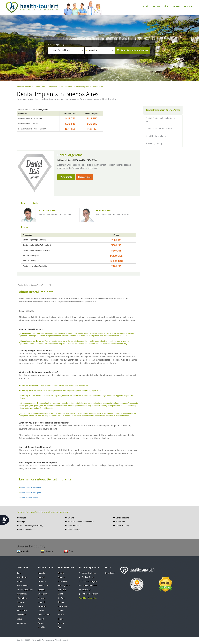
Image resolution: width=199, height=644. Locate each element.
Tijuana (61, 602)
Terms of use (22, 611)
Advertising (22, 577)
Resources (21, 602)
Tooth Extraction (74, 526)
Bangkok (41, 577)
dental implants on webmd (31, 488)
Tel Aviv (61, 598)
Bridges (23, 518)
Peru (68, 551)
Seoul (60, 594)
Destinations (22, 594)
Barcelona (42, 582)
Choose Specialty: (57, 45)
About (19, 619)
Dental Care (40, 87)
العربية (146, 6)
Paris (60, 627)
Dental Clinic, (65, 160)
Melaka (61, 573)
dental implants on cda (29, 498)
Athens (61, 615)
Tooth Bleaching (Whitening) (31, 526)
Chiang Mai (43, 594)
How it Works (22, 586)
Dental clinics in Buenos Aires (159, 129)
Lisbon (61, 623)
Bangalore (42, 573)
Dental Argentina (70, 155)
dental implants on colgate (31, 493)
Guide (19, 582)
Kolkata (41, 611)
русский (156, 6)
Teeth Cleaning (74, 529)
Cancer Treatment (89, 573)
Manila (40, 623)
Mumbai (62, 577)
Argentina (53, 87)
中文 (166, 6)
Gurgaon (41, 598)
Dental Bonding (122, 526)
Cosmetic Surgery (89, 582)
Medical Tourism (24, 87)
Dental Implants (122, 518)
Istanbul (41, 602)
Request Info (84, 177)
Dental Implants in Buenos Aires (90, 87)
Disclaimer (21, 615)
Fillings (22, 522)
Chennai (41, 590)
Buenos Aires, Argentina (84, 160)
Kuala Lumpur (44, 615)
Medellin (41, 627)
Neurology (86, 590)
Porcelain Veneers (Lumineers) (81, 522)
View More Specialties (88, 598)
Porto (60, 619)
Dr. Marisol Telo (104, 211)
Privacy (20, 606)
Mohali (61, 611)
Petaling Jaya (64, 586)
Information (22, 598)
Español (176, 6)
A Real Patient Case (25, 590)
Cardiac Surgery (89, 577)
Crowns (71, 518)
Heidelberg (63, 606)
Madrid (41, 619)
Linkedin (110, 573)
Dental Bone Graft (27, 529)
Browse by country (154, 143)
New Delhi (62, 582)
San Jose (62, 590)
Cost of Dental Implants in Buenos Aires (161, 120)
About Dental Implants (156, 136)
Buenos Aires (67, 87)
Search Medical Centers (135, 50)
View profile (66, 177)
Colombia (47, 551)
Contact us (21, 623)
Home (19, 573)
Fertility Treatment (89, 586)
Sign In (188, 6)
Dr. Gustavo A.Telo (47, 211)
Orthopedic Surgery (90, 594)
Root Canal (120, 522)
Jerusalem (42, 606)
